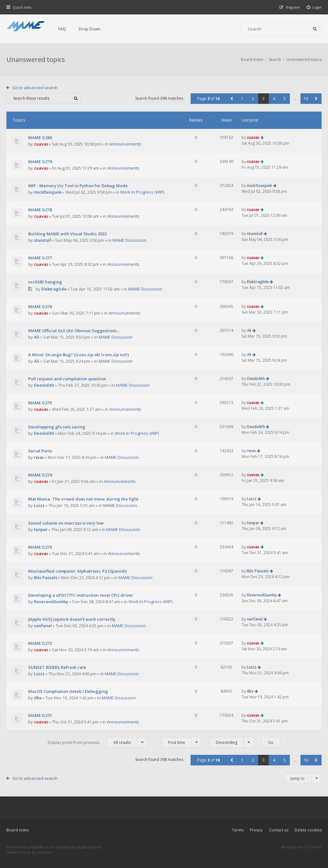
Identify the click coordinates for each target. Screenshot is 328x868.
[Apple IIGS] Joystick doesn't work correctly (72, 619)
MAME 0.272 (40, 643)
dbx (38, 698)
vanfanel (43, 626)
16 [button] (306, 99)
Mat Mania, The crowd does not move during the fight (83, 499)
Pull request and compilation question (67, 379)
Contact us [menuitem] (279, 830)
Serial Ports (40, 451)
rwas (39, 457)
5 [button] (285, 99)
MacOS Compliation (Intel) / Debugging (68, 691)
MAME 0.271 (40, 715)
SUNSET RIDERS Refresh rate (57, 667)
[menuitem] (314, 7)
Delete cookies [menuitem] (308, 830)
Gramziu (45, 852)
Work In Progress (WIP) (142, 192)
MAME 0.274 (40, 475)
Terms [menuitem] (238, 830)
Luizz (39, 505)
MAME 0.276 (40, 307)
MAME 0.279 (40, 162)
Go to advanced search (35, 88)
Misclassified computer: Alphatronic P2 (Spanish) (78, 571)
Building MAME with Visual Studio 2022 (67, 234)
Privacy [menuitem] (256, 830)
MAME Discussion (129, 240)
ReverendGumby (51, 602)
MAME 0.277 (40, 258)
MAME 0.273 (40, 547)
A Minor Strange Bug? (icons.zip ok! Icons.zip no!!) (78, 355)
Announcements (125, 144)
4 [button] (274, 99)
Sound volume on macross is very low (66, 523)
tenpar (41, 529)
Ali (37, 337)
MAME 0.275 (40, 403)
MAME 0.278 (40, 210)
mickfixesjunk (48, 192)
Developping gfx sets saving (57, 427)
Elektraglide (54, 289)
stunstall (43, 240)
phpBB (34, 847)
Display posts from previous (98, 742)
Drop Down (90, 29)
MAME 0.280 (40, 138)
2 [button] (253, 99)
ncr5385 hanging (45, 282)
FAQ (62, 29)
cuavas (41, 144)
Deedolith (44, 385)
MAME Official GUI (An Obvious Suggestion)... (74, 331)
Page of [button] (209, 99)
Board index (18, 830)
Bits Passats (46, 577)
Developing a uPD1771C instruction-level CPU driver (81, 595)
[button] (232, 99)
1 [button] (242, 99)
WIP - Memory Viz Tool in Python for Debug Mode (78, 186)
